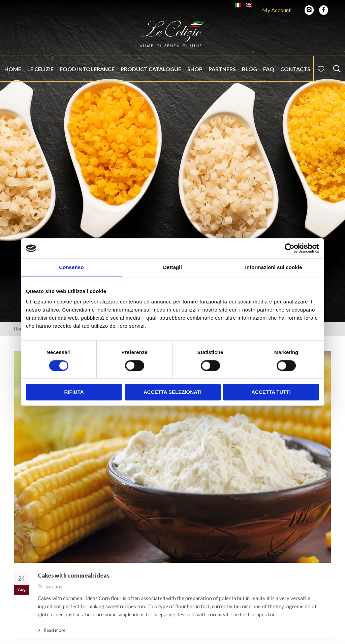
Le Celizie (40, 73)
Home (13, 73)
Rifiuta (74, 392)
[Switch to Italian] (238, 5)
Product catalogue (151, 73)
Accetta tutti (271, 392)
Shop (195, 73)
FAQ (269, 73)
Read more (55, 630)
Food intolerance (87, 73)
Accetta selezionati (172, 392)
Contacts (295, 73)
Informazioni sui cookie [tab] (274, 267)
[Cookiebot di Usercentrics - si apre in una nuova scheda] (290, 248)
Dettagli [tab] (172, 267)
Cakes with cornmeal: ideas (73, 575)
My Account (276, 10)
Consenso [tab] (71, 267)
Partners (222, 73)
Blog (249, 73)
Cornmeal (55, 586)
